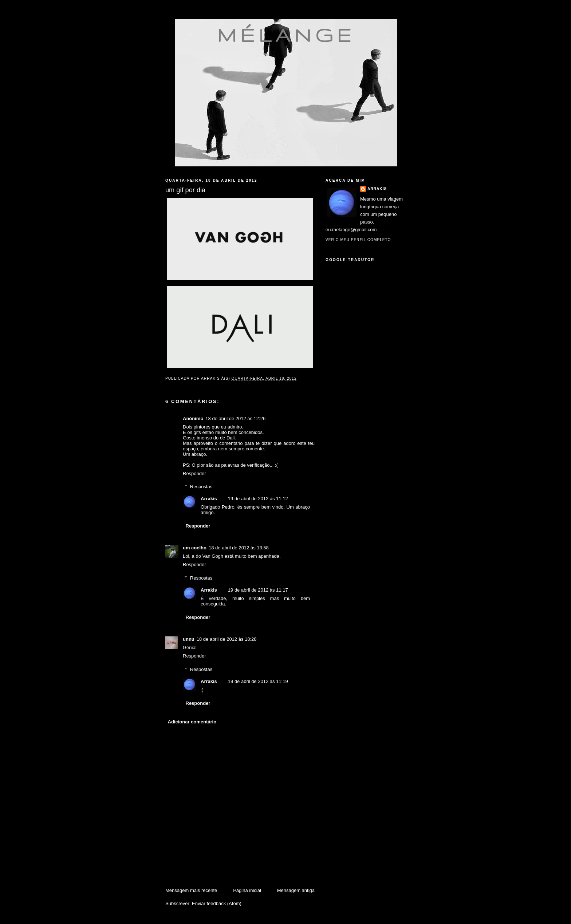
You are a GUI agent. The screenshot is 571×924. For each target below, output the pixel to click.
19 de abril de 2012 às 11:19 (258, 681)
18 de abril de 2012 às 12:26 (235, 418)
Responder (194, 473)
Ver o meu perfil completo (358, 240)
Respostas (201, 487)
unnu (189, 639)
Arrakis (209, 499)
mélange (286, 35)
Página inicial (247, 890)
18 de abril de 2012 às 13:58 (239, 548)
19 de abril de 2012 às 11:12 (258, 499)
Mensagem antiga (296, 890)
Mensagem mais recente (191, 890)
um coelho (195, 548)
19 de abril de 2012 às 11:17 (258, 590)
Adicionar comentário (192, 722)
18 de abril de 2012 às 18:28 (227, 639)
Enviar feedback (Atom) (217, 903)
